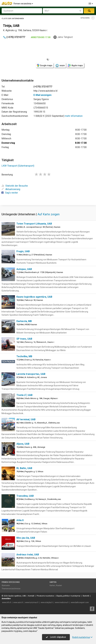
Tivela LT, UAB (24, 395)
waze (60, 66)
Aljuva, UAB (23, 444)
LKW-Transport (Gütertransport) (18, 166)
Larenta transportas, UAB (31, 374)
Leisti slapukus (56, 637)
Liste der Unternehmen (13, 19)
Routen (59, 585)
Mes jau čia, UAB (26, 538)
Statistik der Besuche (15, 186)
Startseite (6, 585)
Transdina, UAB (25, 496)
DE (91, 4)
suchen (89, 11)
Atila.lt (20, 520)
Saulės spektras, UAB (17, 596)
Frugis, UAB (23, 251)
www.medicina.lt (62, 602)
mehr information (74, 116)
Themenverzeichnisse (11, 589)
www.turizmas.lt (32, 602)
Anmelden (6, 599)
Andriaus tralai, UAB (28, 555)
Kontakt (31, 596)
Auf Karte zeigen (49, 214)
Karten (53, 582)
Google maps (45, 66)
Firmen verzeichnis (24, 4)
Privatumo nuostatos (45, 596)
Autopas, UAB (24, 269)
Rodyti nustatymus (82, 637)
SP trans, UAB (24, 339)
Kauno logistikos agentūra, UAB (34, 297)
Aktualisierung (11, 189)
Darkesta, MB (24, 321)
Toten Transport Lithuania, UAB (34, 224)
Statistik (86, 596)
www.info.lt (7, 602)
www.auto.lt (18, 602)
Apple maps (75, 66)
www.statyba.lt (47, 602)
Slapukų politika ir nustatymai (68, 596)
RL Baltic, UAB (24, 468)
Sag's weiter (10, 193)
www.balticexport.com (80, 602)
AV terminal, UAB (26, 419)
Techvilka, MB (24, 356)
